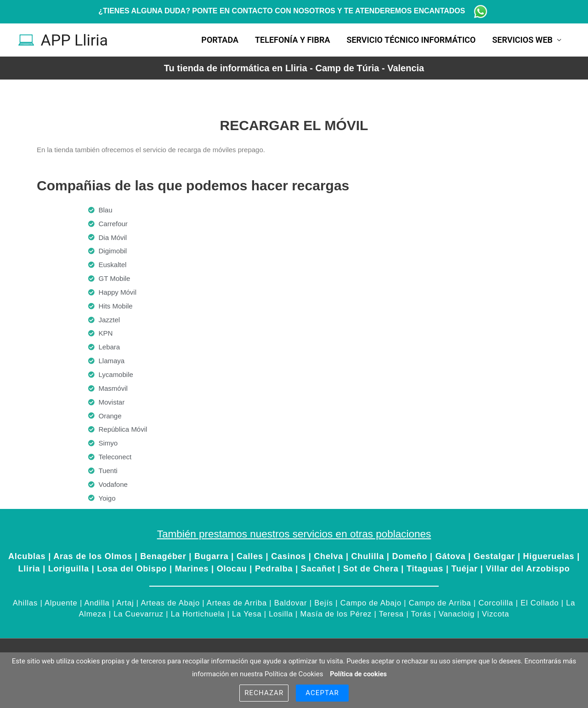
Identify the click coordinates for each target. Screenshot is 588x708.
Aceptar (322, 693)
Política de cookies (358, 674)
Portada (220, 40)
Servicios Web (523, 40)
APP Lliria (76, 40)
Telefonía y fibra (292, 40)
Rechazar (264, 693)
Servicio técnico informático (411, 40)
